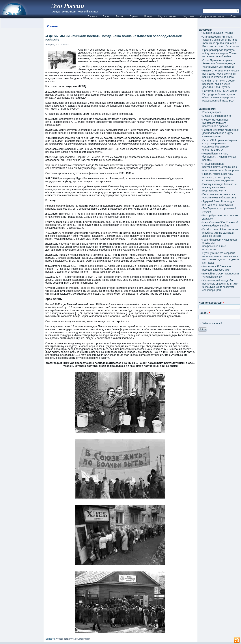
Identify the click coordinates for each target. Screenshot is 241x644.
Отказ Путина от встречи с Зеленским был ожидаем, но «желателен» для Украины (219, 63)
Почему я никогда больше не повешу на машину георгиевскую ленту (220, 187)
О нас (234, 16)
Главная (92, 16)
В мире (148, 16)
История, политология (212, 16)
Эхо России (68, 6)
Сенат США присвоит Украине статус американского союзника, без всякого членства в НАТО (220, 145)
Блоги (106, 16)
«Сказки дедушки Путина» (218, 33)
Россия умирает (212, 112)
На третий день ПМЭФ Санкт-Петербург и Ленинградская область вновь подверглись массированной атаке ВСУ (220, 96)
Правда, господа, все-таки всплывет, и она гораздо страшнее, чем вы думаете (218, 177)
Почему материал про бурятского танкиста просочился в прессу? (215, 123)
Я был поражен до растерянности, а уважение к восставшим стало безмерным (221, 167)
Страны (134, 16)
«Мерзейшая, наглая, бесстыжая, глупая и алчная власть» (219, 157)
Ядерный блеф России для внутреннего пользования (218, 203)
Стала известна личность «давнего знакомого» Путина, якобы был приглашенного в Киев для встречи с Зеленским (221, 41)
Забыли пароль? (212, 323)
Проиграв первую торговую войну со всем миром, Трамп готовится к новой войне (219, 53)
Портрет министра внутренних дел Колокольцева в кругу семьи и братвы (220, 133)
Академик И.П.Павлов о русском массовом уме (217, 268)
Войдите (50, 639)
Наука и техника (167, 16)
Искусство (188, 16)
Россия (120, 16)
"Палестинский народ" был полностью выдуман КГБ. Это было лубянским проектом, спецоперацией (220, 285)
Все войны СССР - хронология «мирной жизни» (221, 275)
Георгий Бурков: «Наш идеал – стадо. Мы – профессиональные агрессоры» (221, 245)
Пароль (204, 313)
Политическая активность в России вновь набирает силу (219, 196)
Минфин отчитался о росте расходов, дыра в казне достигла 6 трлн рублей (218, 84)
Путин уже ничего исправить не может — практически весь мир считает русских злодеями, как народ (221, 258)
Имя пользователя (211, 303)
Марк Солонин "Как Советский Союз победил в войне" (220, 224)
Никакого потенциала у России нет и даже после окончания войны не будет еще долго (221, 74)
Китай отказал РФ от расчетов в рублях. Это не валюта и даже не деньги (220, 233)
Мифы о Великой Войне (217, 116)
